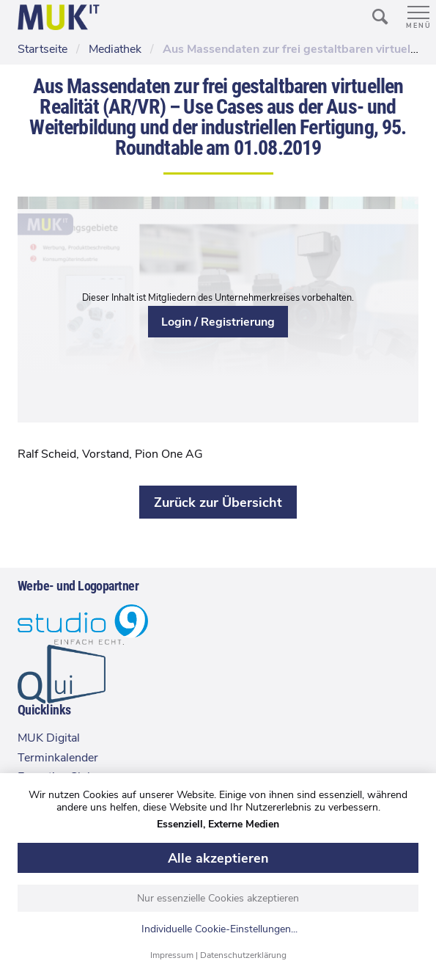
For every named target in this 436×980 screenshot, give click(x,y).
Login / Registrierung (218, 322)
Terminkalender (58, 758)
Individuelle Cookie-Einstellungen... (219, 930)
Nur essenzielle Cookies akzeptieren (218, 898)
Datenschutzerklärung (243, 955)
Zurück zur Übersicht (218, 502)
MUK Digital (49, 738)
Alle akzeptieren (218, 858)
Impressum (172, 955)
